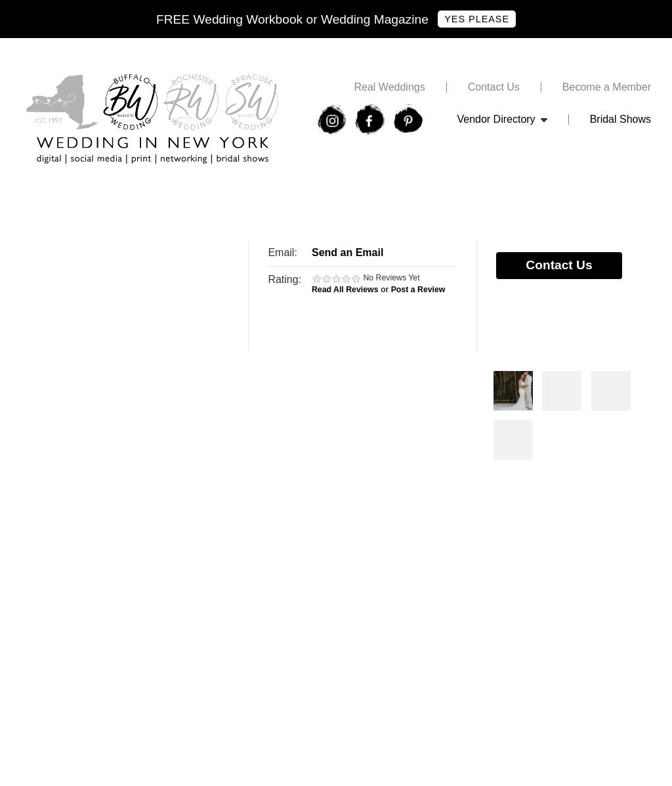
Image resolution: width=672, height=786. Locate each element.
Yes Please (477, 19)
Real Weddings (389, 87)
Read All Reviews (345, 290)
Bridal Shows (620, 120)
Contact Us (494, 87)
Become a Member (607, 87)
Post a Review (418, 290)
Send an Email (347, 252)
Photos (513, 391)
